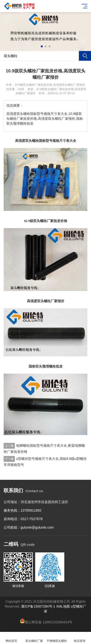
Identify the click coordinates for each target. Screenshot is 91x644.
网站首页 (11, 638)
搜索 (85, 56)
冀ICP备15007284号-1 (38, 606)
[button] (42, 46)
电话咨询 (80, 638)
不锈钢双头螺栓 (57, 638)
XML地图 (63, 606)
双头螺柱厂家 (34, 638)
